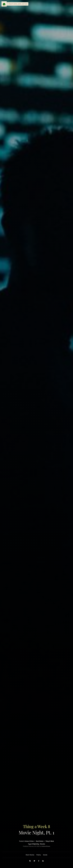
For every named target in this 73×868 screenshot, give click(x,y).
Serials (45, 855)
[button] (17, 4)
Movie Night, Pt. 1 (36, 829)
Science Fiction (29, 841)
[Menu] (4, 4)
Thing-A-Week (50, 841)
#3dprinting (36, 844)
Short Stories (40, 841)
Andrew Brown (46, 846)
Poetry (39, 855)
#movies (43, 844)
